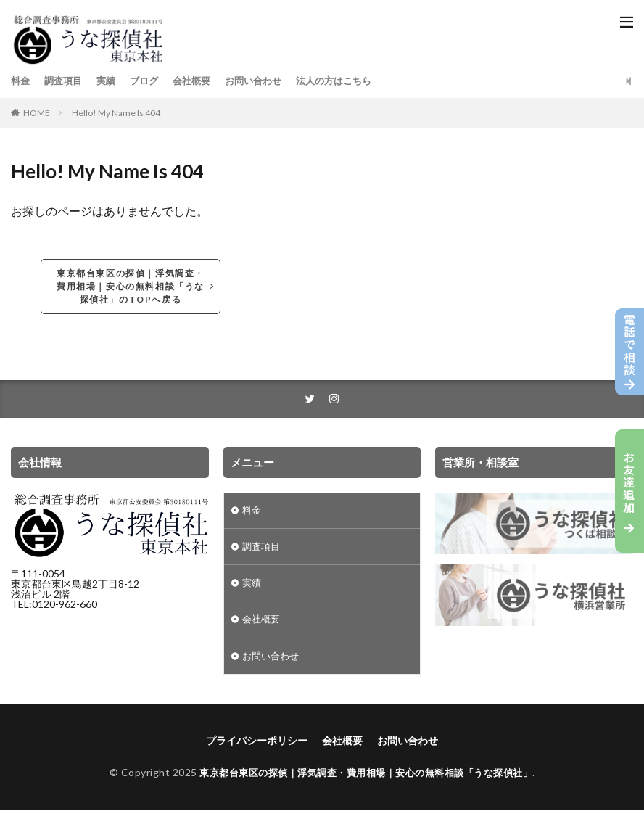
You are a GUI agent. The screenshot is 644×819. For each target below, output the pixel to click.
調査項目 (66, 81)
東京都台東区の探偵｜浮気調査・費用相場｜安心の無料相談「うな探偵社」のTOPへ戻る (131, 286)
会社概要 (201, 81)
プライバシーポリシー (257, 748)
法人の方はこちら (352, 81)
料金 (21, 81)
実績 (111, 81)
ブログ (151, 81)
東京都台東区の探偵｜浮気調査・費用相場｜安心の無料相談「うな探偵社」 (366, 780)
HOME (37, 113)
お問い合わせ (266, 81)
